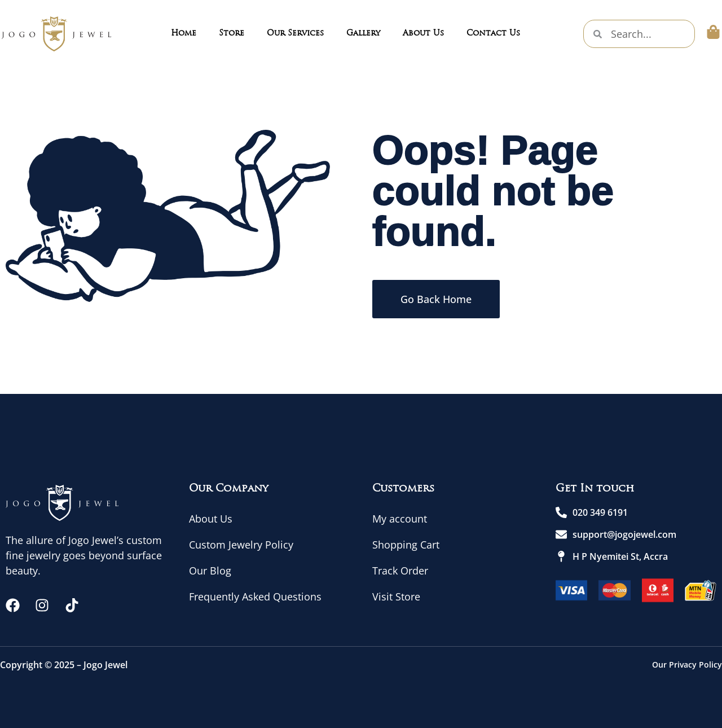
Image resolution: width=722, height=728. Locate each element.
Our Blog (210, 571)
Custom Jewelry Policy (241, 545)
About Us (423, 34)
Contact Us (493, 34)
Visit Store (396, 597)
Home (184, 34)
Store (232, 34)
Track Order (400, 571)
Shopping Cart (406, 545)
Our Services (295, 34)
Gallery (363, 34)
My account (400, 519)
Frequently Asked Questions (255, 597)
